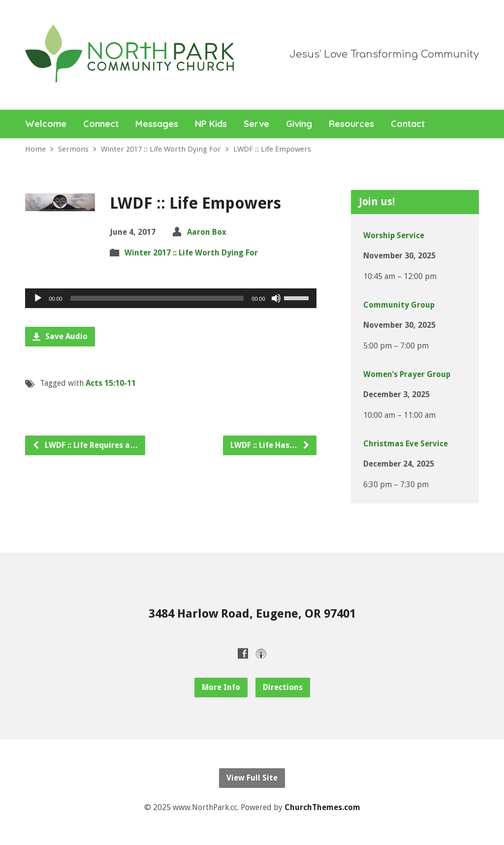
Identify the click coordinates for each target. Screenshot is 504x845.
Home (35, 149)
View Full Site (252, 778)
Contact (408, 124)
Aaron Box (207, 232)
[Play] (38, 298)
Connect (101, 124)
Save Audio (60, 336)
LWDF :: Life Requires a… (85, 445)
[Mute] (276, 298)
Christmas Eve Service (406, 444)
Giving (299, 124)
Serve (256, 124)
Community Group (399, 305)
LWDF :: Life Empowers (272, 149)
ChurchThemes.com (322, 807)
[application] (171, 298)
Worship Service (394, 235)
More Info (221, 687)
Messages (157, 124)
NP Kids (211, 124)
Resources (351, 124)
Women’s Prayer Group (407, 374)
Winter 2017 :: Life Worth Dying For (161, 149)
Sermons (73, 149)
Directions (283, 687)
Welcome (46, 124)
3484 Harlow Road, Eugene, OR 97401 (252, 614)
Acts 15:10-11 (111, 383)
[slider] (157, 298)
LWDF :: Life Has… (270, 445)
